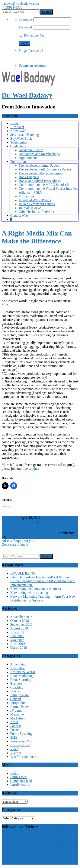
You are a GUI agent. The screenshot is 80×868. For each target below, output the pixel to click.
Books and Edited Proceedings (40, 181)
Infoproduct (18, 703)
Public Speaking (21, 734)
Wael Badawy (13, 843)
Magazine (17, 714)
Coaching (17, 687)
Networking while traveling (29, 593)
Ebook (15, 691)
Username (26, 19)
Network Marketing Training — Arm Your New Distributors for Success (43, 598)
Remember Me (32, 35)
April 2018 (18, 644)
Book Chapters (29, 177)
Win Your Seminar (23, 757)
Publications (19, 162)
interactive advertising (33, 529)
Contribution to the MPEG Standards (44, 185)
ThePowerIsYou (21, 741)
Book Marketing (21, 676)
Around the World (23, 672)
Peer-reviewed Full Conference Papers (45, 169)
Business (16, 684)
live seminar (31, 469)
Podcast (16, 726)
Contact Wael (19, 216)
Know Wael (18, 131)
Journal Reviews (30, 208)
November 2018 (21, 617)
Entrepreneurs (20, 695)
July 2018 (17, 632)
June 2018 (17, 636)
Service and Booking (25, 135)
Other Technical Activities (37, 212)
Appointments (28, 158)
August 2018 (19, 628)
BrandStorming (21, 680)
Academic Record (31, 150)
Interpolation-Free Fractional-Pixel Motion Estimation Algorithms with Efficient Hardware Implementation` (43, 581)
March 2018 (19, 648)
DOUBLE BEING (23, 573)
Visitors (53, 533)
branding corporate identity (57, 521)
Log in (15, 773)
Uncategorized (20, 745)
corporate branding (15, 525)
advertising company (56, 518)
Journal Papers (20, 707)
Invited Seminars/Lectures (37, 204)
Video (14, 749)
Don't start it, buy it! (16, 544)
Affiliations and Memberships (39, 154)
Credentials (18, 146)
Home (14, 123)
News (14, 722)
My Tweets (9, 835)
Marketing (17, 718)
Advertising (38, 533)
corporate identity (41, 525)
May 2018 (17, 640)
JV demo (16, 710)
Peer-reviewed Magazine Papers (41, 173)
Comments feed (21, 781)
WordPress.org (20, 785)
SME (14, 737)
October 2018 (20, 621)
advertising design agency (19, 521)
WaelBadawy (11, 518)
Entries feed (18, 777)
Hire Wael (17, 127)
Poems (15, 730)
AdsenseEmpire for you (18, 541)
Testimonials (19, 142)
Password (25, 27)
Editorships (27, 196)
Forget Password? (31, 51)
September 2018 (21, 624)
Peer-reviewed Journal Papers (39, 165)
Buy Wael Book (21, 138)
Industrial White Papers (35, 200)
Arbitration (18, 668)
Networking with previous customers (36, 589)
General (16, 699)
